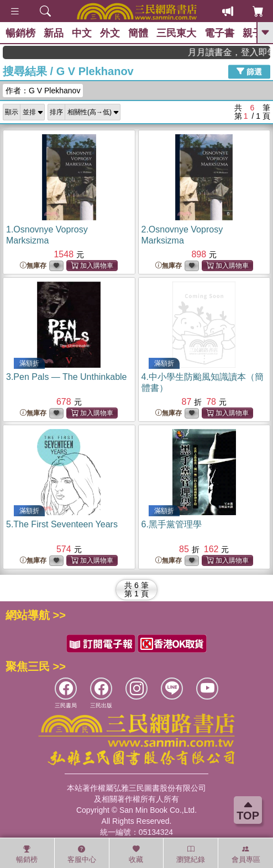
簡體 (138, 33)
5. (62, 524)
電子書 (219, 33)
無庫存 (33, 266)
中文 (82, 33)
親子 (253, 33)
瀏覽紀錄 (191, 854)
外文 (110, 33)
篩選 (249, 71)
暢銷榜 (20, 33)
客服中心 (82, 854)
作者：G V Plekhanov (43, 91)
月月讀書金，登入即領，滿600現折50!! (236, 52)
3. (67, 377)
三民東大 (176, 33)
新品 (54, 33)
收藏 (136, 854)
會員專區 (246, 854)
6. (172, 524)
